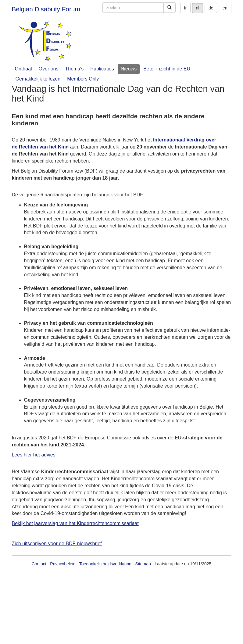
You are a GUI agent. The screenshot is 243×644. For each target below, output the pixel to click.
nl (198, 8)
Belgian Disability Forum (46, 9)
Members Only (83, 79)
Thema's (74, 69)
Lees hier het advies (34, 455)
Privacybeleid (63, 564)
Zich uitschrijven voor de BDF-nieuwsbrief (57, 544)
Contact (39, 564)
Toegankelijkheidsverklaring (105, 564)
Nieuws (129, 69)
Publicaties (102, 69)
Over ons (49, 69)
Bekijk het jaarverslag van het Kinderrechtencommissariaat (75, 523)
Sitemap (143, 564)
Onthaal (23, 69)
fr (186, 8)
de (211, 8)
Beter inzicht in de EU (167, 69)
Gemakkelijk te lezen (38, 79)
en (225, 8)
